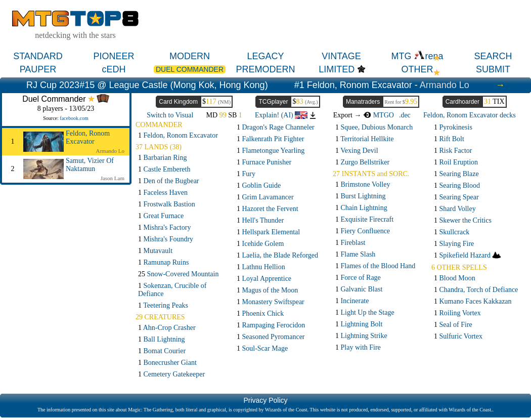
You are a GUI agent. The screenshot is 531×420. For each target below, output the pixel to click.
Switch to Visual (170, 115)
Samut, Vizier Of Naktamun (90, 165)
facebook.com (74, 118)
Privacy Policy (265, 400)
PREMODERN (265, 69)
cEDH (114, 69)
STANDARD (38, 56)
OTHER (417, 69)
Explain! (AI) (281, 115)
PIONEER (114, 56)
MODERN (190, 56)
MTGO (379, 115)
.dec (405, 115)
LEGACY (265, 56)
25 (178, 274)
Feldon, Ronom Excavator (88, 137)
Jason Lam (113, 178)
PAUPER (38, 69)
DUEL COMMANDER (190, 69)
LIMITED (337, 69)
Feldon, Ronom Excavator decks (470, 115)
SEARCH (493, 56)
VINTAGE (341, 56)
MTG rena (417, 56)
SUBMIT (493, 69)
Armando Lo (445, 85)
